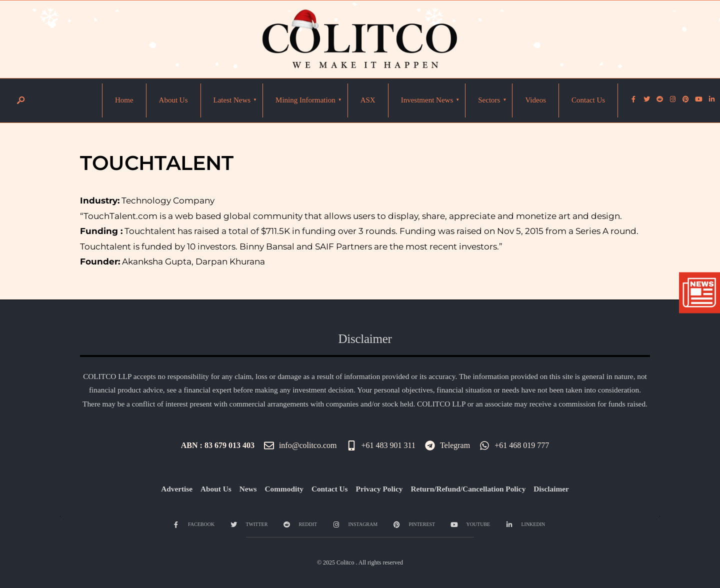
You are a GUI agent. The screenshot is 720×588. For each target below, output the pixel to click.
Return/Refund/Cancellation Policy (468, 489)
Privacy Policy (379, 489)
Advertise (177, 489)
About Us (173, 100)
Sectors (489, 100)
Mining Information (305, 100)
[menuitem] (232, 100)
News (248, 489)
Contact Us (588, 100)
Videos (535, 100)
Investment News (427, 100)
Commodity (284, 489)
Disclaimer (551, 489)
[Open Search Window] (20, 101)
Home (124, 100)
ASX (368, 100)
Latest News (232, 100)
